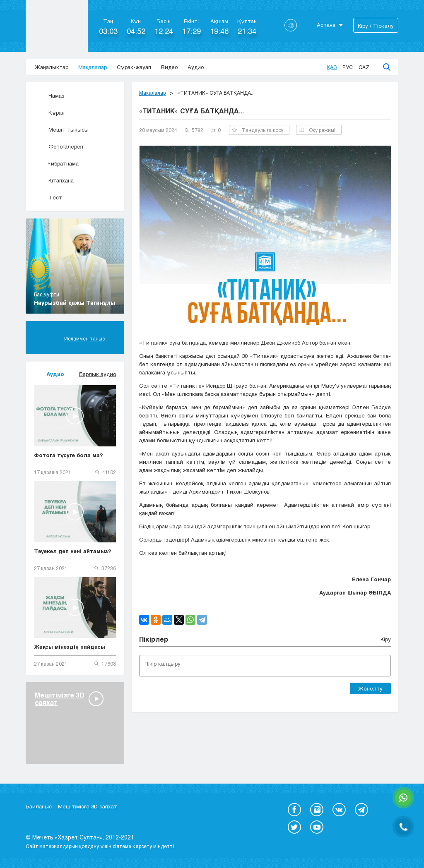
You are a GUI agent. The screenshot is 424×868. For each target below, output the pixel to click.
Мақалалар (93, 67)
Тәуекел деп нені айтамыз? (73, 551)
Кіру (386, 639)
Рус (348, 67)
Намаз (49, 96)
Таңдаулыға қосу (258, 130)
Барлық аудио (98, 374)
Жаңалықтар (52, 67)
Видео (169, 67)
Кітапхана (54, 180)
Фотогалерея (59, 146)
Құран (49, 113)
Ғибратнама (56, 163)
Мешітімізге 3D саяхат (88, 806)
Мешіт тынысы (61, 129)
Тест (48, 197)
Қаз (332, 67)
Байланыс (39, 806)
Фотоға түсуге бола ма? (69, 455)
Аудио (196, 67)
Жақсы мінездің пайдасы (70, 647)
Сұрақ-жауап (134, 67)
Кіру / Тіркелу (376, 26)
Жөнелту (370, 688)
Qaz (364, 67)
